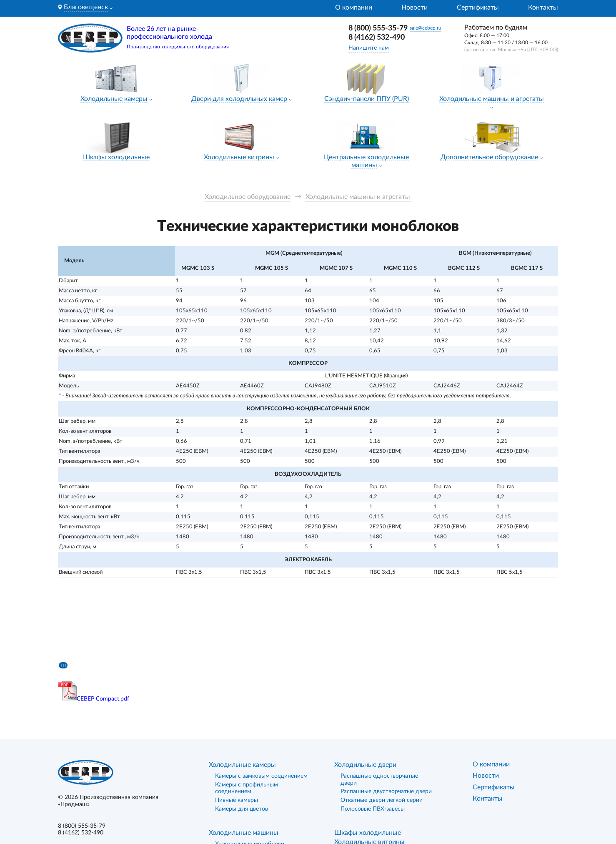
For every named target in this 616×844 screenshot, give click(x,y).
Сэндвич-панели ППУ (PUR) (367, 99)
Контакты (543, 8)
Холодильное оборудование (248, 197)
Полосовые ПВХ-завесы (373, 729)
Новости (414, 8)
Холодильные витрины (239, 157)
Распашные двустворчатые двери (386, 712)
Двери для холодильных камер (239, 99)
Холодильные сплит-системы (255, 773)
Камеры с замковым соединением (261, 696)
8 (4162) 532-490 (377, 38)
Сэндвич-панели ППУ (367, 771)
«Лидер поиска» (527, 805)
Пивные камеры (237, 721)
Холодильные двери (365, 685)
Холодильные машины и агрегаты (492, 99)
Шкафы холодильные (116, 157)
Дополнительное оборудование (489, 157)
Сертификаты (478, 8)
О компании (354, 8)
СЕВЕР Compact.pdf (103, 619)
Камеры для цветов (242, 729)
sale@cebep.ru (426, 28)
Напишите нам (369, 48)
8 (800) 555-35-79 (378, 28)
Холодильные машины (244, 753)
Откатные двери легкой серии (382, 721)
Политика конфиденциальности (101, 780)
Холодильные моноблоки (250, 764)
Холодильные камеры (114, 99)
